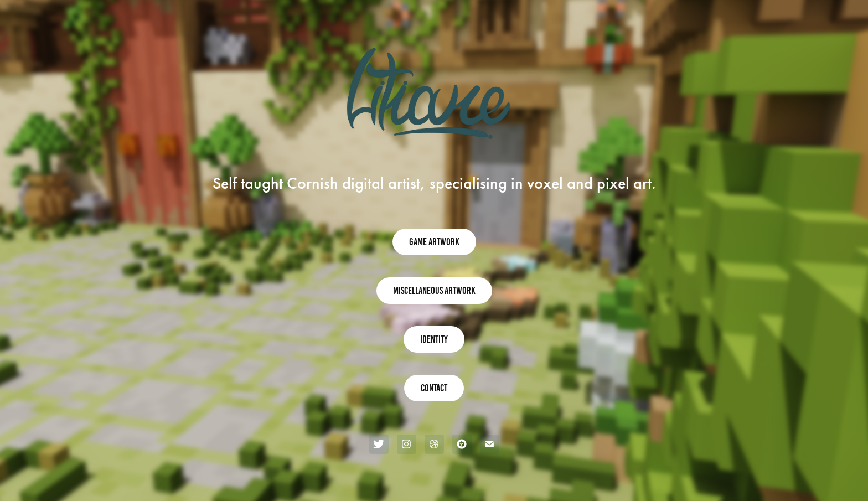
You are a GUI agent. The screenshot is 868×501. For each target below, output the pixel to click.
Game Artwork (434, 242)
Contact (434, 388)
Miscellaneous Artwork (434, 291)
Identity (434, 339)
